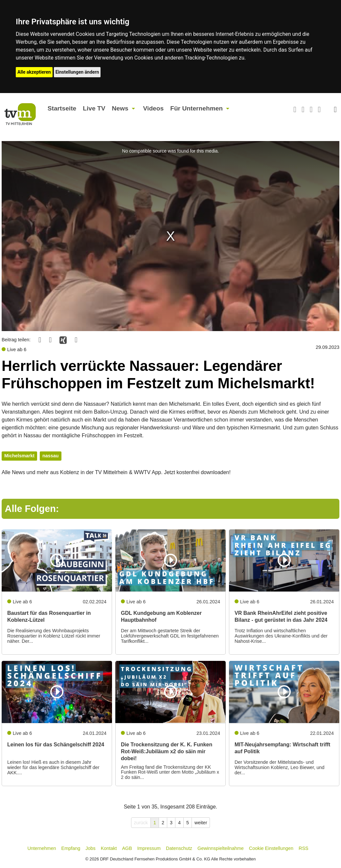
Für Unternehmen (196, 108)
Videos (154, 108)
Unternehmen (42, 848)
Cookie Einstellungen (271, 848)
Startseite (62, 108)
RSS (304, 848)
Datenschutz (179, 848)
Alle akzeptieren (34, 72)
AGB (127, 848)
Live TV (94, 108)
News (120, 108)
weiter (201, 823)
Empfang (71, 848)
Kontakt (109, 848)
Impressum (149, 848)
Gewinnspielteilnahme (221, 848)
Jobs (90, 848)
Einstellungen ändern (77, 72)
